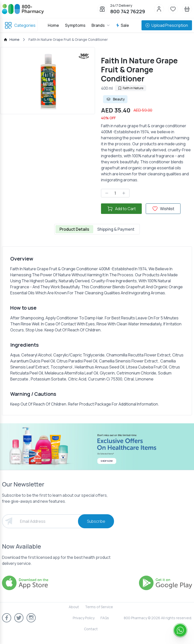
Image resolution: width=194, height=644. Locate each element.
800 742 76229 (128, 11)
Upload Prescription (167, 25)
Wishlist (163, 209)
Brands (101, 25)
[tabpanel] (97, 331)
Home (53, 25)
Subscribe (96, 521)
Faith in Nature (130, 88)
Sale (122, 25)
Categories (20, 25)
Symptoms (75, 25)
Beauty (115, 99)
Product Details (74, 229)
